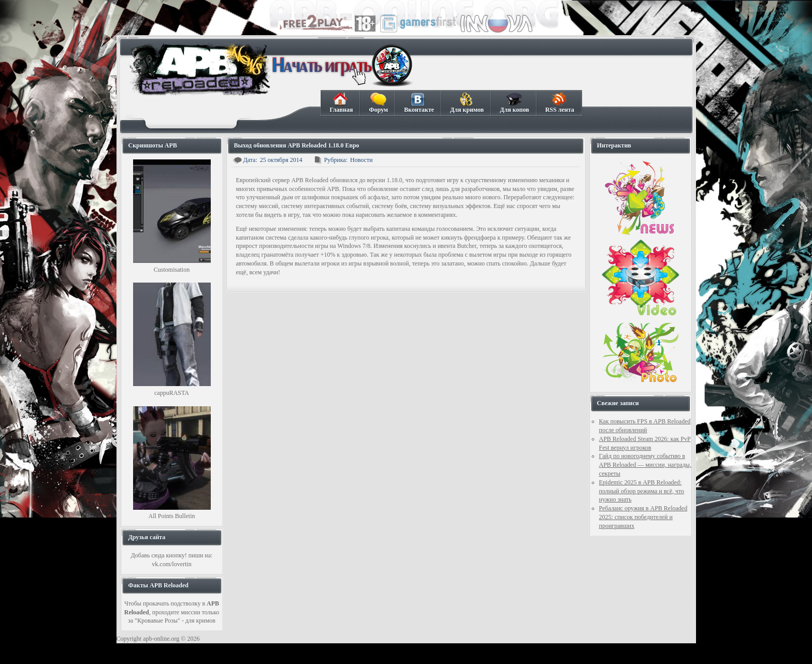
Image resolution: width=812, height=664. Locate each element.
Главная (341, 103)
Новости (361, 160)
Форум (378, 103)
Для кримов (467, 103)
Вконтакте (419, 103)
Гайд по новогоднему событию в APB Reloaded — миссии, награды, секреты (645, 465)
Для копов (514, 103)
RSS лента (560, 103)
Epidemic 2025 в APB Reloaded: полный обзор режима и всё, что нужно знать (642, 491)
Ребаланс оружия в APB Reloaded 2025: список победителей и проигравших (643, 517)
